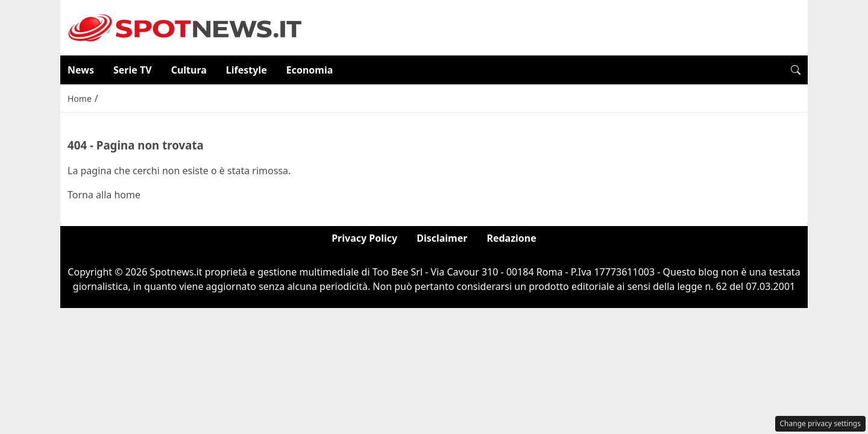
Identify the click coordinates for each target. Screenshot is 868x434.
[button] (796, 70)
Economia (310, 70)
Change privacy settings (821, 423)
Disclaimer (442, 238)
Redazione (511, 238)
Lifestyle (247, 70)
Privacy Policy (364, 238)
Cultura (189, 70)
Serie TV (133, 70)
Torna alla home (104, 195)
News (81, 70)
